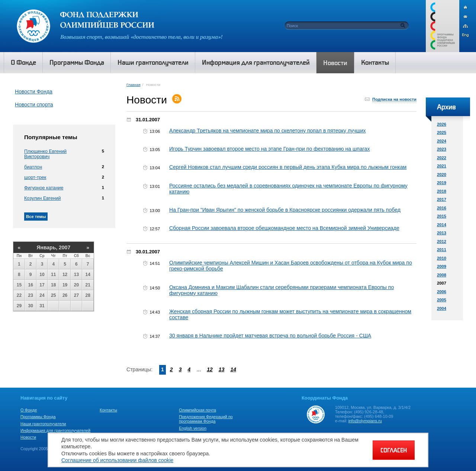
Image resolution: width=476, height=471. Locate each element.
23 (31, 295)
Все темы (36, 217)
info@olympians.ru (365, 421)
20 (76, 285)
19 (65, 285)
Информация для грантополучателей (55, 430)
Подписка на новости (394, 99)
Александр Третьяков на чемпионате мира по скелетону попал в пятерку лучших (268, 131)
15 (19, 285)
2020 (442, 174)
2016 (442, 208)
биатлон (33, 167)
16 (31, 285)
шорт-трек (35, 177)
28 (88, 295)
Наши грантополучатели (43, 424)
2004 (442, 308)
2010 (442, 258)
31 (42, 306)
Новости (28, 437)
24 (42, 295)
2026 (442, 124)
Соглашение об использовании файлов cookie (117, 460)
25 (53, 295)
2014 (442, 225)
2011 (442, 250)
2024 (442, 141)
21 (88, 285)
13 (76, 275)
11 (53, 275)
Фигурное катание (44, 188)
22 (19, 295)
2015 (442, 216)
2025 (442, 132)
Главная (133, 85)
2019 (442, 183)
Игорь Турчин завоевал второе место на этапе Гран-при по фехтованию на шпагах (270, 149)
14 (88, 275)
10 (42, 275)
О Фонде (29, 410)
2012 (442, 241)
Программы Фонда (38, 417)
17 (42, 285)
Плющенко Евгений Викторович (45, 154)
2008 (442, 275)
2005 (442, 300)
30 (31, 306)
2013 (442, 233)
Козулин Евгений (43, 198)
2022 (442, 158)
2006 (442, 292)
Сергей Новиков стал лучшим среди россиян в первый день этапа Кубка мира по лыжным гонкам (288, 167)
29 (19, 306)
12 (65, 275)
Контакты (108, 410)
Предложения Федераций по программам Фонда (206, 419)
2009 (442, 266)
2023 (442, 149)
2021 (442, 166)
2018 (442, 191)
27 (76, 295)
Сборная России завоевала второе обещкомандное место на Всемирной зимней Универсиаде (284, 228)
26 (65, 295)
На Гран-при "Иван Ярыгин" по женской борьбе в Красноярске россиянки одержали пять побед (285, 210)
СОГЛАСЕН (394, 450)
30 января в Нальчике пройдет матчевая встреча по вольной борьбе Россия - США (270, 336)
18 (53, 285)
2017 (442, 199)
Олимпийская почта (197, 410)
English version (193, 428)
